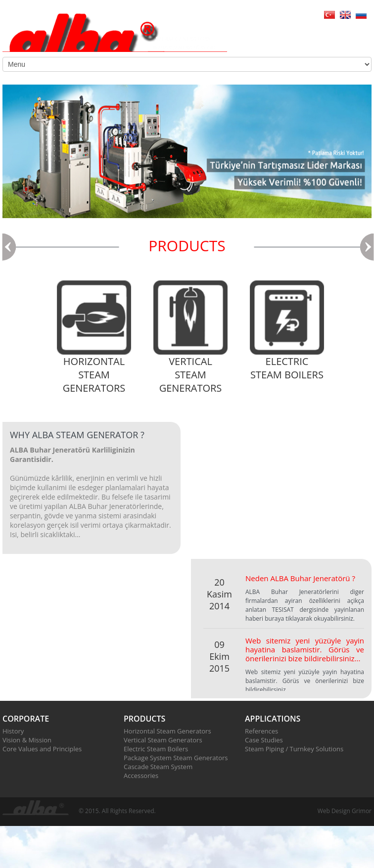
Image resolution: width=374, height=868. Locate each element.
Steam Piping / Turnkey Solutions (294, 749)
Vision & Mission (27, 740)
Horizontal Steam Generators (167, 731)
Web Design (334, 811)
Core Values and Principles (42, 749)
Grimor (362, 811)
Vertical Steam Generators (163, 740)
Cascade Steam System (158, 767)
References (261, 731)
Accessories (141, 776)
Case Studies (264, 740)
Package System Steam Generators (176, 758)
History (13, 731)
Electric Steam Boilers (156, 749)
